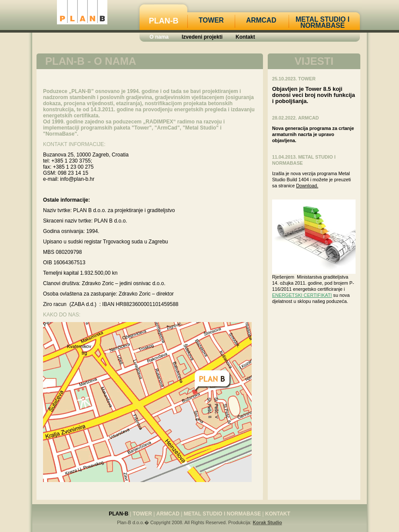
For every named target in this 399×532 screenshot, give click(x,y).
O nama (159, 37)
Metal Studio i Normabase (323, 22)
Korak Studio (268, 522)
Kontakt (245, 37)
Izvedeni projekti (202, 37)
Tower (211, 20)
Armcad (261, 20)
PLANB (82, 12)
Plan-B (164, 21)
